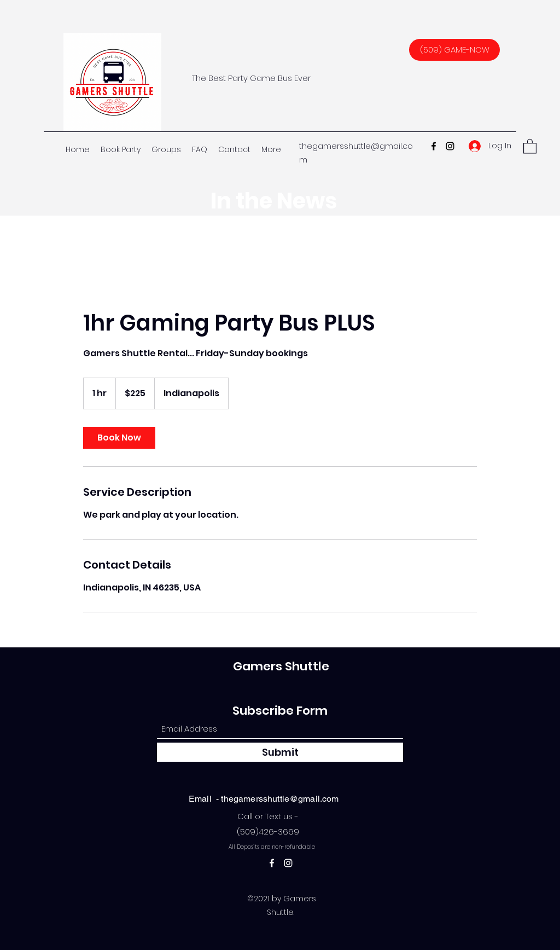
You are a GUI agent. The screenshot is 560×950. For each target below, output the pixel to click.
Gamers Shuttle (281, 666)
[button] (530, 146)
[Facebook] (434, 146)
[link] (119, 438)
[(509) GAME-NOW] (454, 50)
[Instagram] (450, 146)
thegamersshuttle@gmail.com (280, 799)
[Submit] (280, 752)
